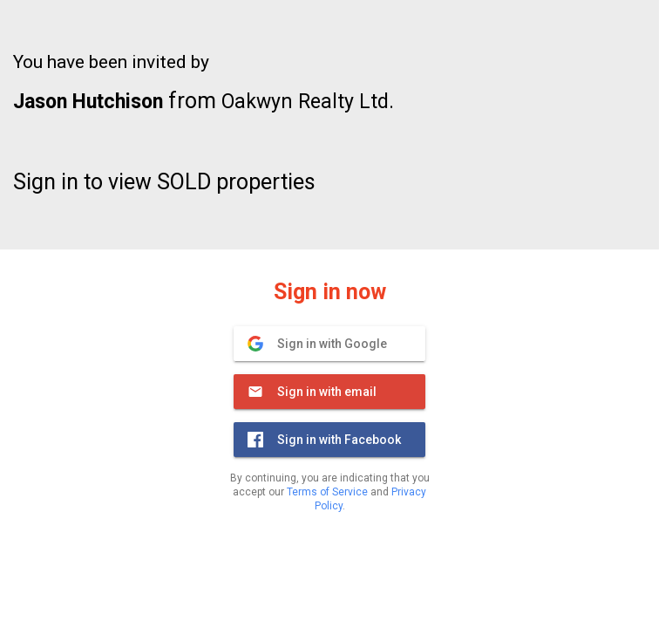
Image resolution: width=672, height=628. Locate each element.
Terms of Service (327, 492)
